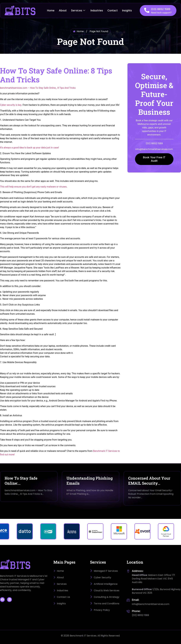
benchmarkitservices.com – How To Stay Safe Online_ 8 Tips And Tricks (38, 88)
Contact (113, 10)
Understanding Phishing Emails (90, 481)
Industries (97, 10)
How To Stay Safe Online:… (21, 481)
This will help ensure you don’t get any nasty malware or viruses (33, 187)
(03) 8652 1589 (161, 9)
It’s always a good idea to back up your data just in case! (29, 148)
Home (51, 10)
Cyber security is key (11, 105)
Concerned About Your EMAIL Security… (149, 481)
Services (78, 10)
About (63, 10)
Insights (127, 10)
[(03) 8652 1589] (147, 10)
